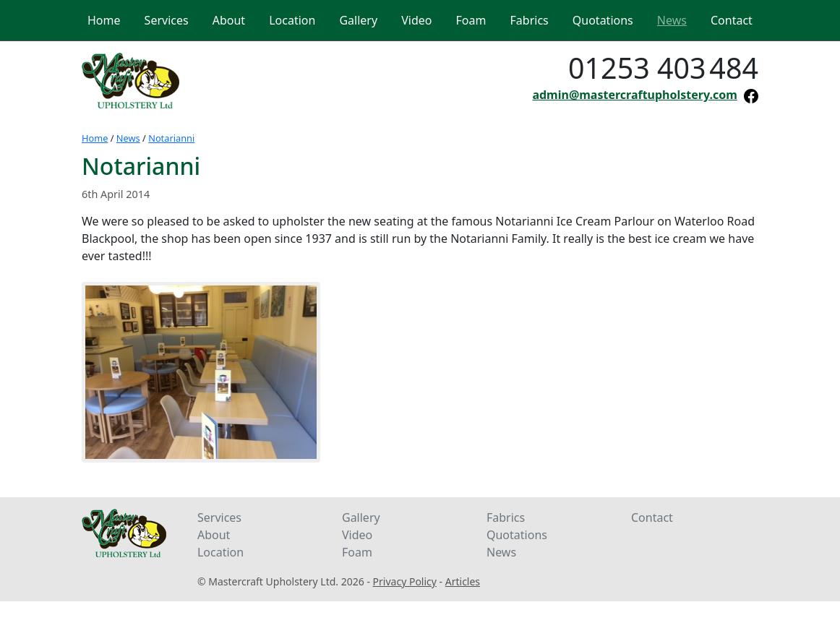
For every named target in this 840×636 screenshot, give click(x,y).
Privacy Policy (405, 581)
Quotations (517, 535)
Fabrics (506, 517)
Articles (463, 581)
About (214, 535)
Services (219, 517)
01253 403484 (663, 68)
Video (357, 535)
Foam (357, 552)
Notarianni (171, 138)
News (128, 138)
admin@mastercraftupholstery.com (634, 95)
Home (95, 138)
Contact (652, 517)
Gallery (361, 517)
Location (220, 552)
